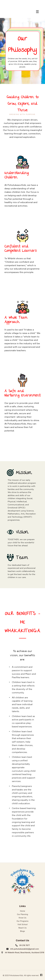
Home (22, 911)
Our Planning (22, 914)
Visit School (22, 924)
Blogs (23, 931)
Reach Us (23, 928)
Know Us (22, 918)
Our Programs (22, 921)
